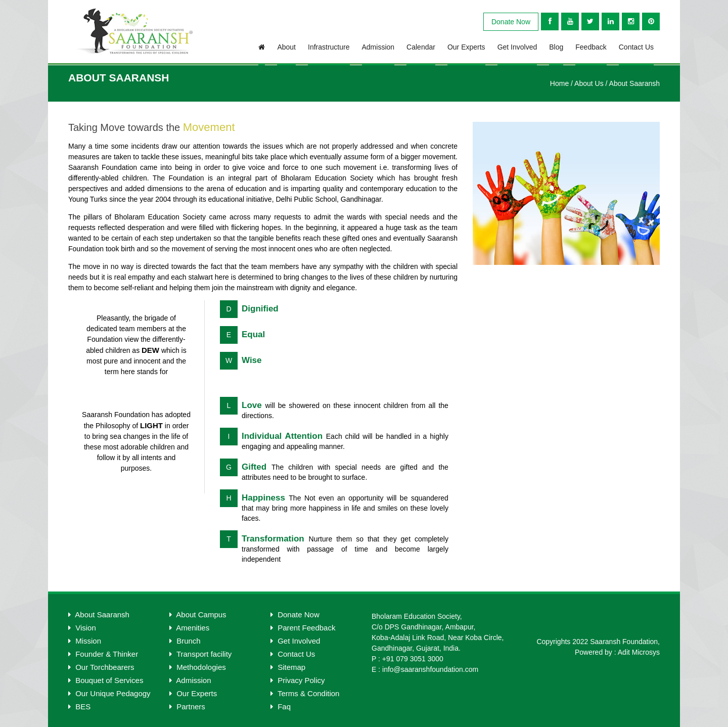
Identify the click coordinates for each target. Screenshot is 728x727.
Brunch (185, 641)
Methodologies (198, 667)
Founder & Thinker (103, 654)
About (286, 47)
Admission (378, 47)
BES (79, 707)
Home (559, 83)
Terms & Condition (305, 693)
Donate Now (511, 22)
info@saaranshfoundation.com (430, 669)
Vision (82, 628)
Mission (85, 641)
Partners (187, 707)
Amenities (189, 628)
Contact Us (636, 47)
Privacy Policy (298, 680)
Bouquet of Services (106, 680)
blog (556, 47)
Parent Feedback (303, 628)
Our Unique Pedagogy (109, 693)
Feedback (591, 47)
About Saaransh (634, 83)
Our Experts (466, 47)
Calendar (421, 47)
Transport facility (200, 654)
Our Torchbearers (101, 667)
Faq (281, 707)
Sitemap (288, 667)
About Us (589, 83)
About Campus (198, 615)
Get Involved (517, 47)
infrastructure (329, 47)
